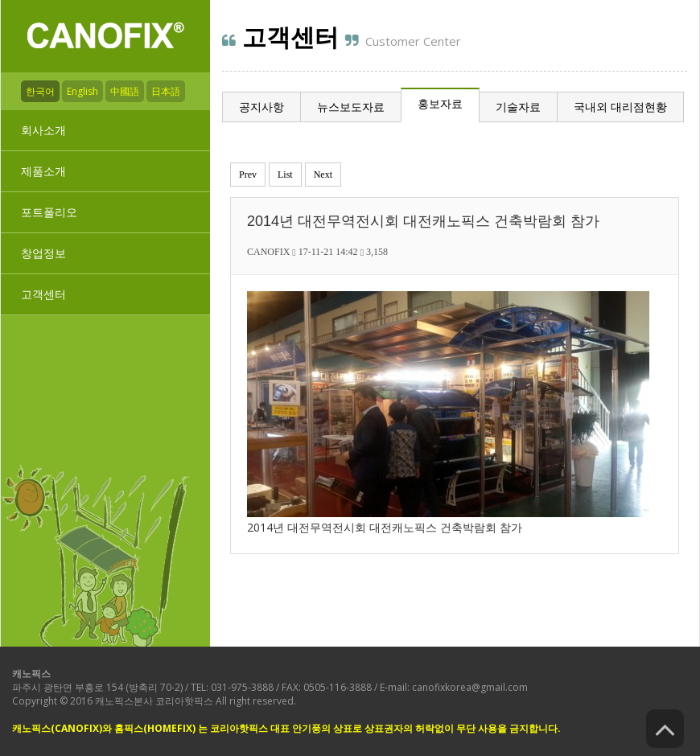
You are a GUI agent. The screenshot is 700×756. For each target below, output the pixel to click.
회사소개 (43, 130)
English (82, 91)
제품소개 (43, 171)
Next (323, 175)
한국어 (40, 91)
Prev (248, 175)
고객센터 (43, 294)
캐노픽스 (31, 674)
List (285, 175)
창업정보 (43, 253)
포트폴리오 (49, 212)
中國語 (125, 91)
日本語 (166, 91)
